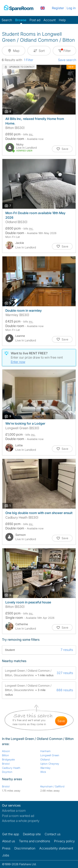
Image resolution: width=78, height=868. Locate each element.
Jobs (6, 855)
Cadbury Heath (11, 768)
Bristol (6, 764)
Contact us (53, 834)
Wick (43, 772)
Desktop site (32, 834)
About (9, 841)
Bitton (5, 755)
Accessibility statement (56, 848)
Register (58, 8)
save (61, 721)
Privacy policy (64, 841)
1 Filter (29, 60)
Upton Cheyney (50, 764)
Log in (71, 8)
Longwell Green (50, 755)
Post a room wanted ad (18, 816)
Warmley (45, 768)
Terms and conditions (35, 841)
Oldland (45, 759)
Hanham (45, 751)
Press (6, 848)
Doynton (7, 772)
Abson (6, 751)
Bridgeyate (8, 759)
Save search (67, 60)
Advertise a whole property (21, 821)
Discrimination (25, 848)
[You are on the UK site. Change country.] (43, 8)
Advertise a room (14, 811)
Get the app (11, 834)
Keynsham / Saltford (52, 786)
